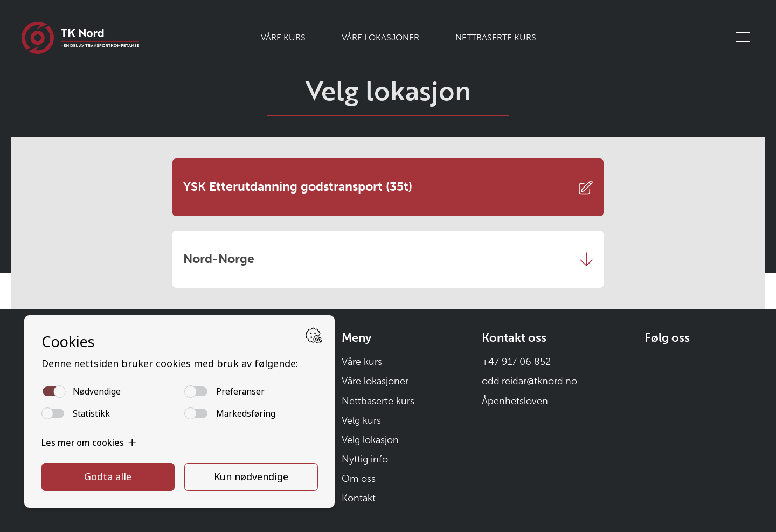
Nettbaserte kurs (496, 37)
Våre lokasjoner (380, 37)
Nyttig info (365, 459)
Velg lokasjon (370, 440)
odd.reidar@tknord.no (529, 381)
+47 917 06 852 (516, 362)
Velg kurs (361, 420)
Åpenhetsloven (515, 401)
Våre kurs (283, 37)
